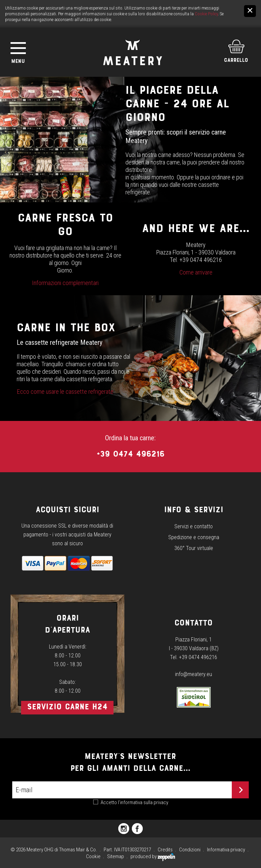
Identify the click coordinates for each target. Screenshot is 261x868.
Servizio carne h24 (67, 706)
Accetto (134, 802)
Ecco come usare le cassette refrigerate (65, 392)
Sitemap (116, 856)
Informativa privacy (226, 850)
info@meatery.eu (194, 674)
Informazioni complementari (65, 283)
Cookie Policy (206, 14)
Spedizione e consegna (194, 537)
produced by (153, 856)
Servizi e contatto (194, 526)
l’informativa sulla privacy (143, 802)
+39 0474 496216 (130, 454)
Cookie (93, 856)
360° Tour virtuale (194, 548)
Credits (165, 850)
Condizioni (190, 850)
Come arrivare (196, 272)
